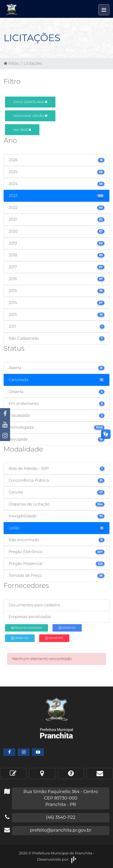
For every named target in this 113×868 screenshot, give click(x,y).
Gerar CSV (20, 638)
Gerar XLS (67, 628)
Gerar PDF (54, 638)
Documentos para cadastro (34, 605)
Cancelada (30, 102)
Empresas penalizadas (30, 617)
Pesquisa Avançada (27, 628)
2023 (22, 130)
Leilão (30, 116)
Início (11, 63)
